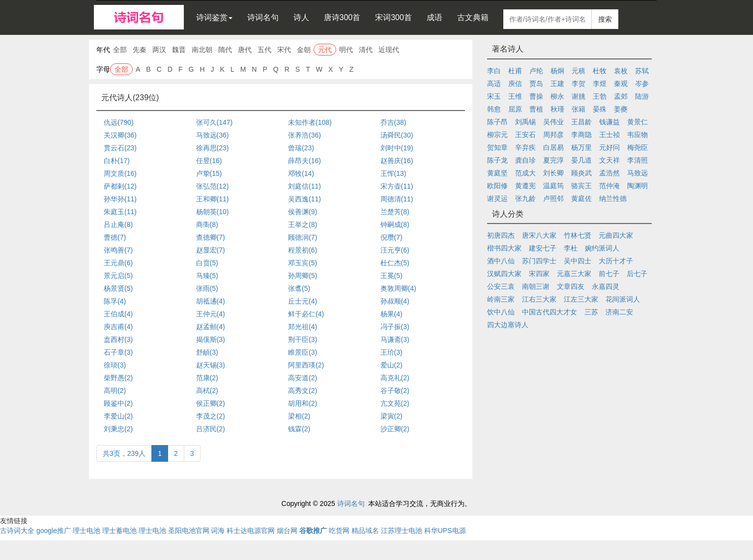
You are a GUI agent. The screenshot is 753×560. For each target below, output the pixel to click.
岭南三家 (501, 299)
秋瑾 (557, 109)
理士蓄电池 (119, 531)
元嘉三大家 (574, 274)
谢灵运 (497, 198)
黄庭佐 (581, 198)
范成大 (525, 173)
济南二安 (619, 312)
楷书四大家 (504, 248)
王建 (557, 84)
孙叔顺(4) (395, 301)
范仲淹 (609, 186)
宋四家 (539, 274)
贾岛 (536, 84)
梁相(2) (299, 416)
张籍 (579, 109)
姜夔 (621, 109)
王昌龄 (581, 122)
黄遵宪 (525, 186)
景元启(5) (118, 276)
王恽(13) (393, 173)
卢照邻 (553, 198)
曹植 (536, 109)
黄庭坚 (497, 173)
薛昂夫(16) (304, 161)
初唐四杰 (501, 235)
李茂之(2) (211, 416)
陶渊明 (637, 186)
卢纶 (536, 71)
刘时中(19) (397, 148)
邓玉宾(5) (303, 263)
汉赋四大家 (504, 274)
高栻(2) (207, 391)
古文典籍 (473, 17)
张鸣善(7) (118, 250)
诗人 (301, 17)
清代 (366, 50)
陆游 (642, 96)
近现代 (389, 50)
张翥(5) (299, 288)
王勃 (600, 96)
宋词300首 (393, 17)
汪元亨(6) (395, 250)
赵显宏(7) (211, 250)
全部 (120, 50)
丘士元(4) (303, 301)
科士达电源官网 (251, 531)
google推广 (54, 531)
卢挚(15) (209, 173)
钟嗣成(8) (395, 224)
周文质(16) (120, 173)
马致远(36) (213, 135)
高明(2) (115, 391)
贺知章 (497, 147)
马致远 (637, 173)
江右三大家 (539, 299)
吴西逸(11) (304, 199)
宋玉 (494, 96)
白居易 (553, 147)
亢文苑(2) (395, 403)
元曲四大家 (616, 235)
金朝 (304, 50)
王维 (515, 96)
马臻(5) (207, 276)
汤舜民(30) (397, 135)
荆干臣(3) (303, 339)
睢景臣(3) (303, 352)
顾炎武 (581, 173)
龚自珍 (525, 160)
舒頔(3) (207, 352)
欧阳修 (497, 186)
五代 (264, 50)
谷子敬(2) (395, 391)
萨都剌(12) (120, 186)
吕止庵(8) (118, 224)
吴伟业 (553, 122)
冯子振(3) (395, 327)
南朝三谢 (536, 286)
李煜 (600, 84)
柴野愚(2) (118, 378)
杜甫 (515, 71)
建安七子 (543, 248)
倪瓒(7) (391, 237)
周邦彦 (553, 135)
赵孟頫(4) (211, 327)
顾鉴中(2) (118, 403)
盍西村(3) (118, 339)
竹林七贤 (578, 235)
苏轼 (642, 71)
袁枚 (621, 71)
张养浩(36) (304, 135)
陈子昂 (497, 122)
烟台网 (287, 531)
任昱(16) (209, 161)
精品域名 (365, 531)
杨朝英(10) (213, 212)
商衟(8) (207, 224)
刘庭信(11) (304, 186)
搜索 (605, 19)
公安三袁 (501, 286)
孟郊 (621, 96)
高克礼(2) (395, 378)
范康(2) (207, 378)
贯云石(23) (120, 148)
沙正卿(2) (395, 429)
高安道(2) (303, 378)
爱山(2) (391, 365)
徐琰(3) (115, 365)
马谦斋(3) (395, 339)
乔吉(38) (393, 122)
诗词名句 (263, 17)
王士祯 (609, 135)
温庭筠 (553, 186)
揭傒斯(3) (211, 339)
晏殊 (600, 109)
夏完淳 (553, 160)
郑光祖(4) (303, 327)
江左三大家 (581, 299)
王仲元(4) (211, 314)
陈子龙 (497, 160)
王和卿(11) (213, 199)
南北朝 (202, 50)
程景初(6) (303, 250)
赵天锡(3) (211, 365)
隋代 (225, 50)
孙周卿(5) (303, 276)
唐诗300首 (342, 17)
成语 (434, 17)
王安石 (525, 135)
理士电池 (87, 531)
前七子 (609, 274)
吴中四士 (578, 261)
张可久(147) (215, 122)
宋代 (284, 50)
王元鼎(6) (118, 263)
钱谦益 (609, 122)
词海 (218, 531)
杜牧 (600, 71)
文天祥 (609, 160)
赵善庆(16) (397, 161)
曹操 (536, 96)
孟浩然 (609, 173)
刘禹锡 (525, 122)
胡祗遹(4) (211, 301)
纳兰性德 (613, 198)
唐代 (245, 50)
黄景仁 (637, 122)
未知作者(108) (310, 122)
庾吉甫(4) (118, 327)
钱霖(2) (299, 429)
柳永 (557, 96)
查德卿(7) (211, 237)
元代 (325, 50)
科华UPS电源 (445, 531)
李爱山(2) (118, 416)
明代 (346, 50)
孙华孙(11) (120, 199)
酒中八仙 (501, 261)
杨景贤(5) (118, 288)
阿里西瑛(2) (306, 365)
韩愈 (494, 109)
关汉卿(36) (120, 135)
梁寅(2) (391, 416)
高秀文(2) (303, 391)
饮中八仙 (501, 312)
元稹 (579, 71)
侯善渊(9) (303, 212)
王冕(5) (391, 276)
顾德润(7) (303, 237)
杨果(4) (391, 314)
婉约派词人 (602, 248)
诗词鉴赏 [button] (214, 17)
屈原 (515, 109)
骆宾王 (581, 186)
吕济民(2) (211, 429)
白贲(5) (207, 263)
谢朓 (579, 96)
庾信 (515, 84)
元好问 (609, 147)
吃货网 (339, 531)
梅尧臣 (637, 147)
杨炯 (557, 71)
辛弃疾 (525, 147)
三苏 (591, 312)
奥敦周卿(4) (398, 288)
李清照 (637, 160)
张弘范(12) (213, 186)
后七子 (637, 274)
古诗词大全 (17, 531)
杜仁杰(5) (395, 263)
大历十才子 (616, 261)
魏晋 (179, 50)
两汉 (159, 50)
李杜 (571, 248)
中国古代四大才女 (550, 312)
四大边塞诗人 (508, 325)
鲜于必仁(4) (306, 314)
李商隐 (581, 135)
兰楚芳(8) (395, 212)
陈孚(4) (115, 301)
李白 (494, 71)
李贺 (579, 84)
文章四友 (571, 286)
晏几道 (581, 160)
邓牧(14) (301, 173)
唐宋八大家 (539, 235)
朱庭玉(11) (120, 212)
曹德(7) (115, 237)
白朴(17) (117, 161)
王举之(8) (303, 224)
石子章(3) (118, 352)
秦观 (621, 84)
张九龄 (525, 198)
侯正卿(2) (211, 403)
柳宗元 (497, 135)
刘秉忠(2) (118, 429)
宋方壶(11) (397, 186)
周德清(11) (397, 199)
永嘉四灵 (606, 286)
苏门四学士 (539, 261)
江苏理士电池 (402, 531)
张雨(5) (207, 288)
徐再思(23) (213, 148)
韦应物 (637, 135)
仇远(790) (119, 122)
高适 (494, 84)
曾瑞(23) (301, 148)
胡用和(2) (303, 403)
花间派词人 (623, 299)
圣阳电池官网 (189, 531)
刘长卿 (553, 173)
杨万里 (581, 147)
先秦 (140, 50)
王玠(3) (391, 352)
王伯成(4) (118, 314)
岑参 (642, 84)
